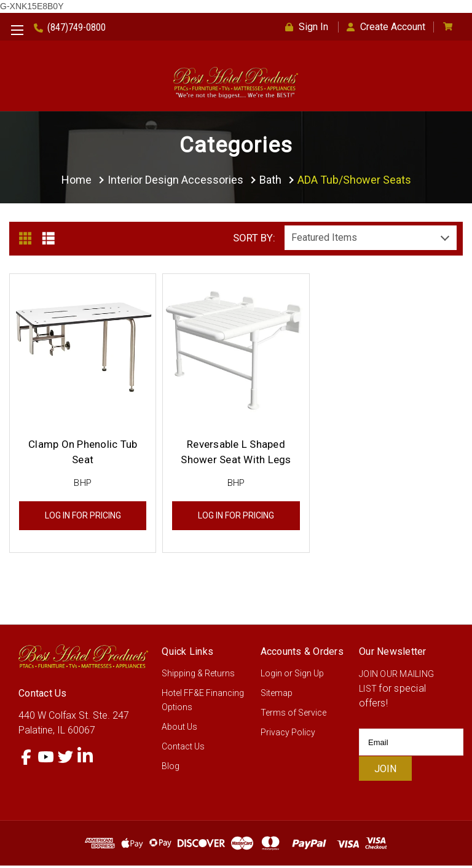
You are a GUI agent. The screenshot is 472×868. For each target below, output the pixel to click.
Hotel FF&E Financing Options (203, 702)
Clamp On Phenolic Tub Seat (83, 454)
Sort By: (254, 240)
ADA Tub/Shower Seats (354, 180)
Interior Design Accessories (175, 180)
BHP (83, 485)
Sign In (307, 27)
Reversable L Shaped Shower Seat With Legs (236, 454)
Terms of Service (293, 715)
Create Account (386, 27)
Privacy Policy (288, 735)
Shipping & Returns (198, 676)
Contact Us (183, 749)
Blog (171, 768)
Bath (270, 180)
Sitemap (277, 695)
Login (271, 676)
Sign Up (309, 676)
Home (77, 180)
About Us (179, 729)
